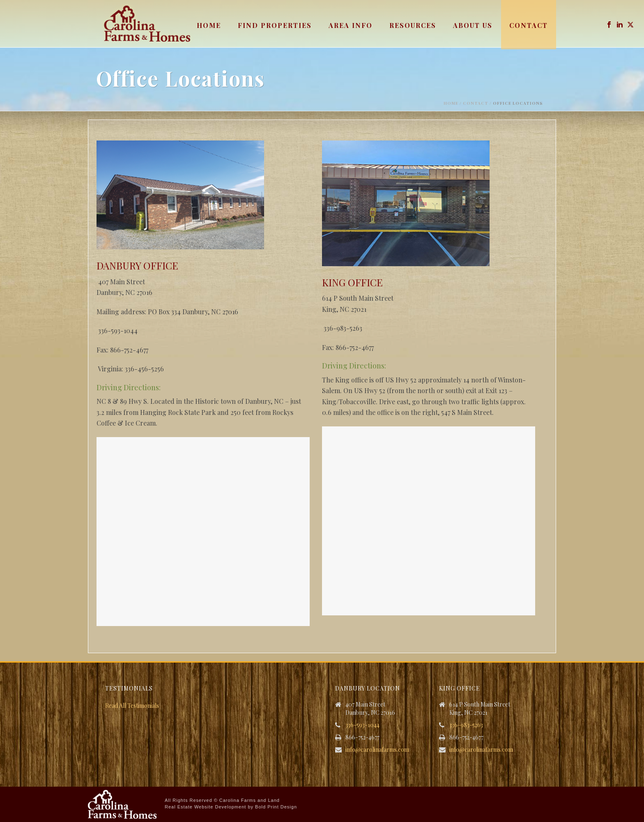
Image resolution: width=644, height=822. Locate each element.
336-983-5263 (466, 725)
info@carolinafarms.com (377, 750)
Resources (413, 25)
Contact (529, 25)
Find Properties (275, 25)
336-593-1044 (362, 725)
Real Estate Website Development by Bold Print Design (231, 807)
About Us (473, 25)
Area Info (351, 25)
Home (209, 25)
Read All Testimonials (132, 706)
